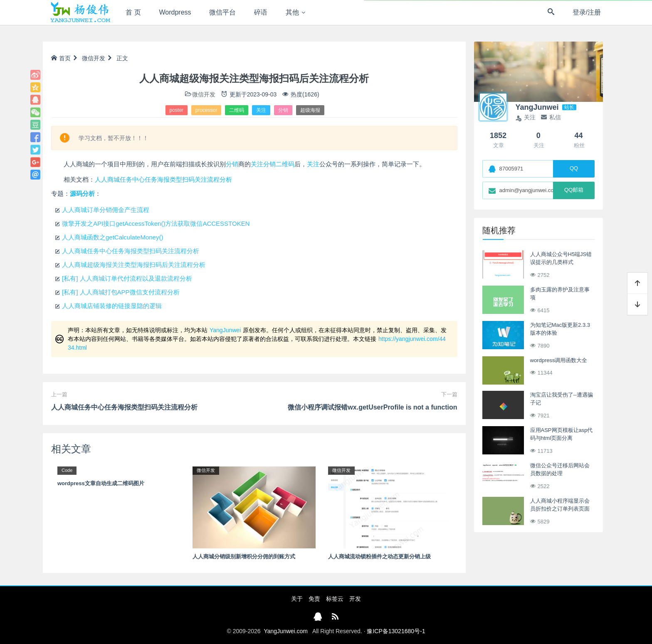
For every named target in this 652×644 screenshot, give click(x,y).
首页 (61, 58)
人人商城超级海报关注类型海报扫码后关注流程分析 (134, 265)
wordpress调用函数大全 (559, 360)
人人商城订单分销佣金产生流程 (106, 210)
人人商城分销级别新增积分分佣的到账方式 (244, 556)
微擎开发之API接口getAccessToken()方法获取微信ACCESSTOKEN (156, 223)
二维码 (237, 110)
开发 (355, 599)
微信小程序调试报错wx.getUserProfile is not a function (372, 407)
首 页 (133, 12)
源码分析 (82, 194)
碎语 (261, 12)
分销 (283, 110)
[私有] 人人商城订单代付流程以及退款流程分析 (127, 278)
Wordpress (175, 12)
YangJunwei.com (286, 631)
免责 (314, 599)
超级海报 (310, 110)
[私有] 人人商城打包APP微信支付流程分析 (121, 292)
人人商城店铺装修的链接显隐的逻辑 (112, 306)
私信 (551, 117)
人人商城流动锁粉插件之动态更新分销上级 (379, 556)
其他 (292, 12)
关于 (297, 599)
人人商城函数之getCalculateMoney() (112, 237)
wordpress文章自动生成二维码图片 (101, 483)
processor (206, 110)
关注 (261, 110)
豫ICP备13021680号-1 (396, 631)
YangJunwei (225, 330)
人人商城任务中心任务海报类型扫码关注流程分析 (163, 179)
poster (177, 110)
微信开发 (94, 58)
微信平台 (222, 12)
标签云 (335, 599)
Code (67, 470)
